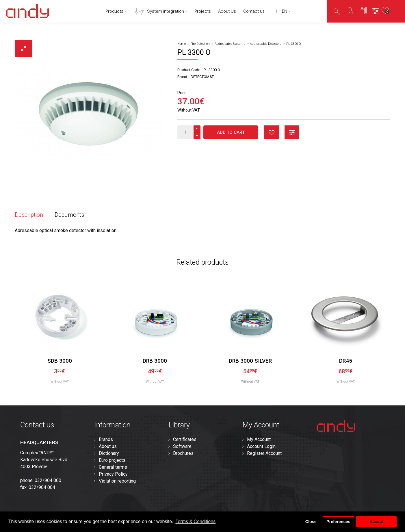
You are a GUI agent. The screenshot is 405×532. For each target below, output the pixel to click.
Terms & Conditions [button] (195, 521)
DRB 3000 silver (250, 361)
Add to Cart (231, 132)
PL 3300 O (294, 44)
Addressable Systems (230, 44)
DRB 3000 (155, 361)
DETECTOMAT (202, 77)
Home (182, 44)
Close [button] (311, 522)
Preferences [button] (338, 522)
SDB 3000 (60, 361)
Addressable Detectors (266, 44)
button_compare (292, 132)
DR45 (346, 361)
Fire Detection (200, 44)
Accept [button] (376, 522)
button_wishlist (271, 132)
